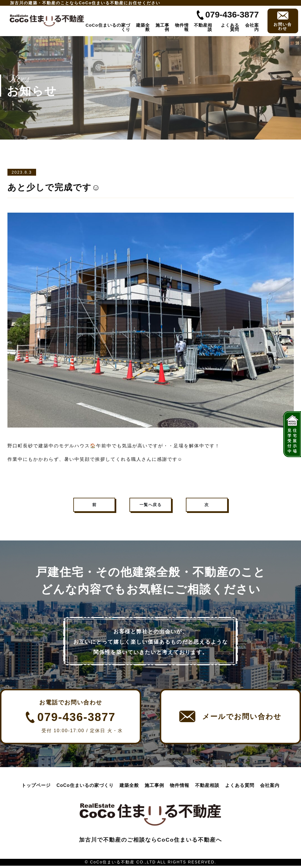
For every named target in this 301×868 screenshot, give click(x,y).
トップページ (36, 788)
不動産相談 (203, 27)
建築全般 (143, 27)
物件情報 (182, 27)
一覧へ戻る (151, 506)
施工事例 (162, 27)
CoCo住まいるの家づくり (108, 27)
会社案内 (252, 27)
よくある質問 (230, 27)
